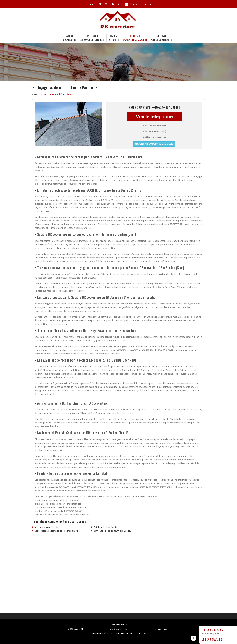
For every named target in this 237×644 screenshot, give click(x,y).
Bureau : (102, 4)
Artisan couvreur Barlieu (47, 527)
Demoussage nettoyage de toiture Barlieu (56, 531)
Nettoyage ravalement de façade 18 (135, 38)
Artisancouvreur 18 (70, 38)
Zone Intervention (119, 625)
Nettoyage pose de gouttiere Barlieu (112, 531)
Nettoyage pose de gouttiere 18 (161, 38)
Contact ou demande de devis (154, 144)
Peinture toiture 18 (113, 38)
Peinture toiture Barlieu (106, 527)
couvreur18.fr (79, 629)
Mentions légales (160, 629)
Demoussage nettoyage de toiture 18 (92, 38)
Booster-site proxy (137, 633)
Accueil (35, 94)
